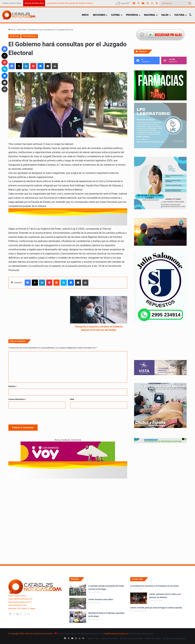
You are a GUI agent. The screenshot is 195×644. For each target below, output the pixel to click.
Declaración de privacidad (131, 638)
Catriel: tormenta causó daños (101, 600)
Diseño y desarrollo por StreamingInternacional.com (80, 634)
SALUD (165, 15)
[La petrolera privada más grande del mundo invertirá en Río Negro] (78, 590)
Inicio (12, 30)
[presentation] (32, 416)
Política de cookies (110, 638)
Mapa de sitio (93, 638)
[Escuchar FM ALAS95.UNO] (160, 35)
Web (72, 399)
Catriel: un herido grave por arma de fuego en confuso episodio (156, 608)
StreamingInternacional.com (142, 634)
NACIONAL (150, 15)
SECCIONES (99, 15)
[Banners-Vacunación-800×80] (160, 443)
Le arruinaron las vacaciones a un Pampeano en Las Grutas (154, 586)
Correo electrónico (17, 399)
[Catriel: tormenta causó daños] (78, 604)
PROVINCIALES (30, 36)
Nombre (13, 386)
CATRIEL (116, 15)
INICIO (85, 15)
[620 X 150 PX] (68, 453)
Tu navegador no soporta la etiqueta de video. (160, 344)
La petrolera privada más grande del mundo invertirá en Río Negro (75, 3)
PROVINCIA (132, 15)
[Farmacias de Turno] (160, 100)
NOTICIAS (22, 30)
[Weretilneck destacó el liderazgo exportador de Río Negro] (78, 617)
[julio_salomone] (160, 322)
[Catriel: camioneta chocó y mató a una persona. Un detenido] (139, 598)
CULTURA (179, 15)
